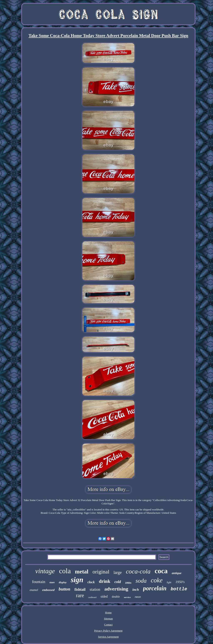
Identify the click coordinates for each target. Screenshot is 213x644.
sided (104, 596)
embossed (48, 590)
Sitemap (108, 619)
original (101, 572)
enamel (34, 590)
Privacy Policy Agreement (108, 631)
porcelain (155, 588)
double (116, 597)
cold (118, 582)
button (64, 589)
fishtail (80, 589)
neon (138, 597)
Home (108, 612)
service (127, 597)
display (63, 582)
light (169, 582)
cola (65, 571)
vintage (45, 571)
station (95, 589)
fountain (39, 582)
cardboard (92, 597)
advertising (116, 589)
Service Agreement (108, 637)
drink (105, 581)
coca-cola (138, 571)
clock (91, 582)
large (118, 572)
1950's (180, 582)
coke (157, 580)
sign (77, 580)
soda (141, 581)
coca (161, 571)
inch (136, 590)
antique (177, 573)
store (52, 582)
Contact (108, 625)
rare (80, 595)
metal (82, 572)
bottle (179, 589)
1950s (128, 583)
